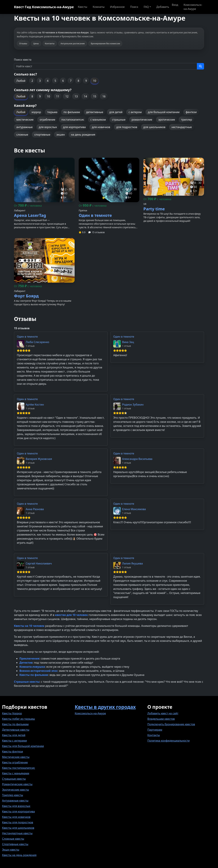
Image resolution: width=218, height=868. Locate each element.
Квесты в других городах (105, 707)
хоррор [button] (36, 112)
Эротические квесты (15, 790)
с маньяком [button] (98, 120)
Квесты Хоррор (12, 713)
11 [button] (58, 96)
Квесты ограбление (15, 762)
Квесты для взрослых (16, 806)
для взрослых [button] (48, 127)
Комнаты (99, 7)
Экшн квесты (11, 850)
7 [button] (71, 81)
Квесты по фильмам (15, 724)
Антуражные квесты (15, 801)
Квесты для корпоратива (18, 811)
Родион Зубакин (133, 405)
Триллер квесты (13, 795)
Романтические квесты (17, 784)
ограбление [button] (47, 120)
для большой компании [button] (164, 112)
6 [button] (63, 81)
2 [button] (32, 81)
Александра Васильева (137, 459)
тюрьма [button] (52, 112)
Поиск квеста (23, 60)
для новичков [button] (101, 127)
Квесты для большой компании (23, 746)
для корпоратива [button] (74, 127)
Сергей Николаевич (39, 563)
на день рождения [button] (83, 135)
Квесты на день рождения (19, 855)
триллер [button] (186, 120)
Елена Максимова (134, 509)
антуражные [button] (25, 127)
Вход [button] (175, 5)
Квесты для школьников (18, 828)
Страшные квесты (14, 779)
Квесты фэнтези (13, 751)
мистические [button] (25, 120)
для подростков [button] (127, 127)
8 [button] (78, 81)
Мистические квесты (16, 757)
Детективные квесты (16, 730)
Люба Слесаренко (37, 342)
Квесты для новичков (16, 817)
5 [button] (55, 81)
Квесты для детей (14, 735)
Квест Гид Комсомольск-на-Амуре (44, 7)
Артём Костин (35, 405)
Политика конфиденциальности (168, 741)
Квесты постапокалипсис (19, 768)
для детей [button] (116, 112)
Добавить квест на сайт (163, 713)
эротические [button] (167, 120)
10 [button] (95, 81)
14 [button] (85, 96)
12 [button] (67, 96)
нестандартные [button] (182, 127)
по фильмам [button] (72, 112)
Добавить (163, 7)
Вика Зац (128, 342)
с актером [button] (135, 112)
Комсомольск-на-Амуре (193, 7)
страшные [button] (119, 120)
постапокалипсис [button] (73, 120)
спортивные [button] (42, 135)
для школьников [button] (154, 127)
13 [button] (76, 96)
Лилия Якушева (133, 563)
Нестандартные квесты (17, 833)
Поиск (134, 7)
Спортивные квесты (15, 844)
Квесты (83, 7)
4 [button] (48, 81)
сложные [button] (22, 135)
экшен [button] (61, 135)
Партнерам (155, 730)
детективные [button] (95, 112)
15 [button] (95, 96)
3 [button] (40, 81)
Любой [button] (21, 81)
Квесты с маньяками (16, 773)
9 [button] (86, 81)
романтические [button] (142, 120)
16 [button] (104, 96)
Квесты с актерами (14, 741)
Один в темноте (27, 337)
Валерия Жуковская (39, 459)
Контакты (154, 735)
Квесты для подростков (18, 822)
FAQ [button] (146, 7)
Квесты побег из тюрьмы (18, 719)
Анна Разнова (35, 509)
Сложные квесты (13, 839)
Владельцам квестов (161, 719)
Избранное (117, 7)
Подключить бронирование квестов (171, 724)
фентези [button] (191, 112)
